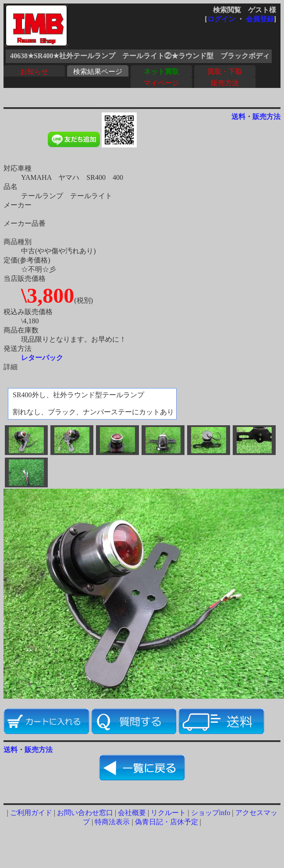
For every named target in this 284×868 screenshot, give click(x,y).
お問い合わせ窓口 (85, 813)
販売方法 (225, 83)
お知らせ (34, 72)
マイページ (161, 83)
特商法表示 (112, 822)
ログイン (221, 19)
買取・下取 (225, 72)
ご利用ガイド (31, 813)
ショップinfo (211, 813)
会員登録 (260, 19)
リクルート (168, 813)
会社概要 (132, 813)
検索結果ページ (98, 72)
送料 (238, 117)
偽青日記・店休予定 (167, 822)
